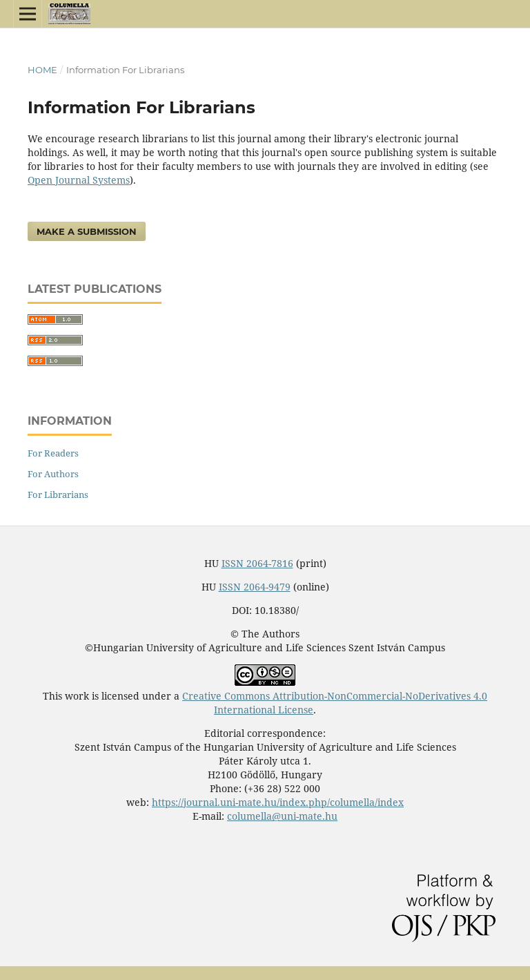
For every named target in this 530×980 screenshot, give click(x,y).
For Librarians (58, 494)
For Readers (53, 453)
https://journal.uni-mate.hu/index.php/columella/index (278, 802)
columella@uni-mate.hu (282, 816)
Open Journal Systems (79, 180)
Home (42, 70)
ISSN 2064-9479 (255, 587)
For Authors (53, 474)
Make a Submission (87, 231)
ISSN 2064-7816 (257, 563)
